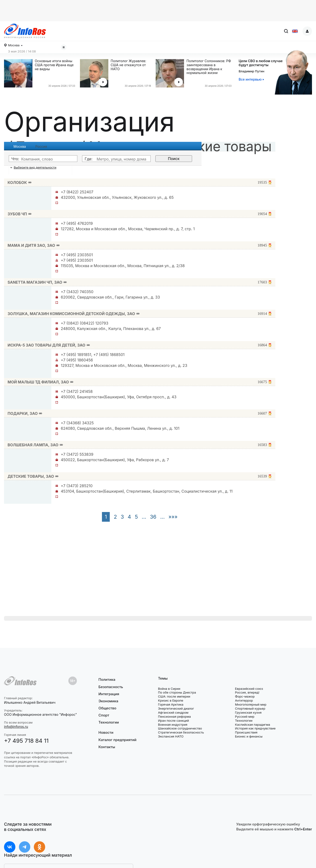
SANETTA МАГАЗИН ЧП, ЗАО (35, 282)
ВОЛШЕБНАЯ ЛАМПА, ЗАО (33, 445)
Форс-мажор (245, 696)
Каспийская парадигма (252, 725)
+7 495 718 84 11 (26, 741)
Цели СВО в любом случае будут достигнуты (261, 63)
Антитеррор (244, 700)
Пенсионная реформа (174, 716)
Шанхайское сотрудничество (180, 728)
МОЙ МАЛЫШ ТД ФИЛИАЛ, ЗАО (38, 382)
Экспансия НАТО (171, 736)
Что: (15, 159)
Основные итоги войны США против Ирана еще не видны (54, 65)
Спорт (104, 715)
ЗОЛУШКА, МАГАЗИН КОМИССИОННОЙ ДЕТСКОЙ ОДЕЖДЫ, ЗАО (71, 314)
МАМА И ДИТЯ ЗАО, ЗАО (31, 245)
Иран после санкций (173, 720)
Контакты (107, 747)
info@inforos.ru (16, 727)
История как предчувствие (255, 728)
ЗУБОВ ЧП (17, 214)
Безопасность (111, 687)
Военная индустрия (173, 725)
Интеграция (109, 694)
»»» (173, 517)
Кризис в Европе (171, 700)
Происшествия (246, 732)
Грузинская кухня (248, 712)
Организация (89, 122)
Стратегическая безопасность (181, 732)
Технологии (109, 722)
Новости (106, 733)
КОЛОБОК (17, 182)
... (144, 517)
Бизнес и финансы (249, 736)
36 (153, 517)
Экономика (108, 701)
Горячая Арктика (171, 704)
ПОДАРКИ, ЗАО (23, 413)
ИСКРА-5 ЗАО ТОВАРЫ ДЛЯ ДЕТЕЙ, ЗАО (46, 345)
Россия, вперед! (247, 692)
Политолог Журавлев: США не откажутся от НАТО (128, 65)
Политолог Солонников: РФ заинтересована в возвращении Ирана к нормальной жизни (209, 67)
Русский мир (245, 716)
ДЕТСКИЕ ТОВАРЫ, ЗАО (31, 476)
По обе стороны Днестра (177, 692)
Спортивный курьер (250, 708)
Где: (89, 159)
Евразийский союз (249, 689)
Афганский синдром (173, 712)
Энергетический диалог (176, 708)
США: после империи (174, 696)
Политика (107, 680)
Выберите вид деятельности (35, 167)
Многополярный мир (251, 704)
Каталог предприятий (117, 740)
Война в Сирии (169, 689)
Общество (107, 708)
